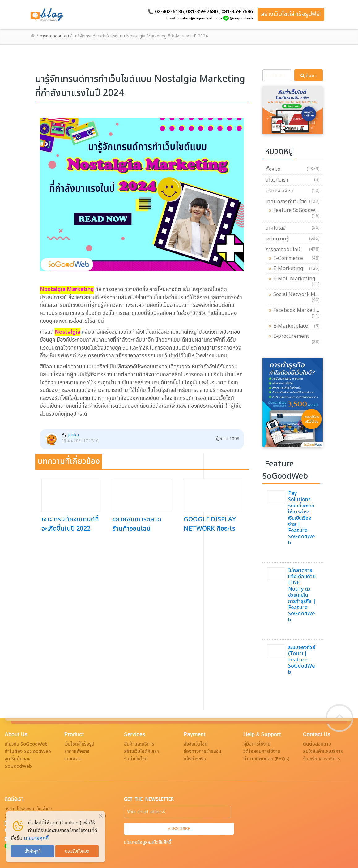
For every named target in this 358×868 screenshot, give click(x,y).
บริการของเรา (279, 191)
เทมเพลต (73, 759)
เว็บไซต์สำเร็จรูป (79, 744)
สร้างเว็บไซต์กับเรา (141, 752)
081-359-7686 (237, 12)
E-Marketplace (292, 326)
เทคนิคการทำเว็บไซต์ (286, 202)
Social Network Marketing (305, 296)
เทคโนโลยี (276, 228)
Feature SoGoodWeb (297, 211)
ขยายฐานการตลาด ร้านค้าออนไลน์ (137, 524)
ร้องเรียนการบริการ (322, 759)
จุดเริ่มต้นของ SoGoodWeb (18, 763)
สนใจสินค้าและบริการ (323, 752)
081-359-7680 (202, 12)
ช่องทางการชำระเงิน (202, 752)
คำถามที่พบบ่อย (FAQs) (266, 759)
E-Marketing (290, 269)
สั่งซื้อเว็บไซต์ (196, 744)
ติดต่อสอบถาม (317, 744)
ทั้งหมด (273, 169)
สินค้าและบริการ (139, 744)
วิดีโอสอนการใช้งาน (262, 752)
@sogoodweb (241, 18)
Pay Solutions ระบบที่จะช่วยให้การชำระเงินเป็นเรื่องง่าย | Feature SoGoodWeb (302, 518)
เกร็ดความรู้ (277, 239)
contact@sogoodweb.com (200, 18)
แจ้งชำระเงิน (195, 759)
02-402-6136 (169, 12)
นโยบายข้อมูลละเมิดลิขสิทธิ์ (148, 842)
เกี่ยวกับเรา (277, 180)
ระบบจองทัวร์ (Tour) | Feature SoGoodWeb (302, 660)
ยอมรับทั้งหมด (77, 851)
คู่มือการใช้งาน (257, 744)
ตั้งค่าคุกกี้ (33, 851)
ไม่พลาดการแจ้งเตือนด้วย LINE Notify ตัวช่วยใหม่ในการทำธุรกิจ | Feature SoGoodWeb (302, 595)
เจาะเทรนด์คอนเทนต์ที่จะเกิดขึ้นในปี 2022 (70, 524)
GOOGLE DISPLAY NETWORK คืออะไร (210, 524)
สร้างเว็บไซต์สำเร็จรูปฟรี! (291, 14)
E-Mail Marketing (296, 280)
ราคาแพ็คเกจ (77, 752)
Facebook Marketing (298, 311)
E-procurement (293, 337)
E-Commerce (290, 258)
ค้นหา (309, 75)
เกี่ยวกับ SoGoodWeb (26, 744)
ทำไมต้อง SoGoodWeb (28, 752)
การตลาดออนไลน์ (283, 250)
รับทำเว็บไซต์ (136, 759)
